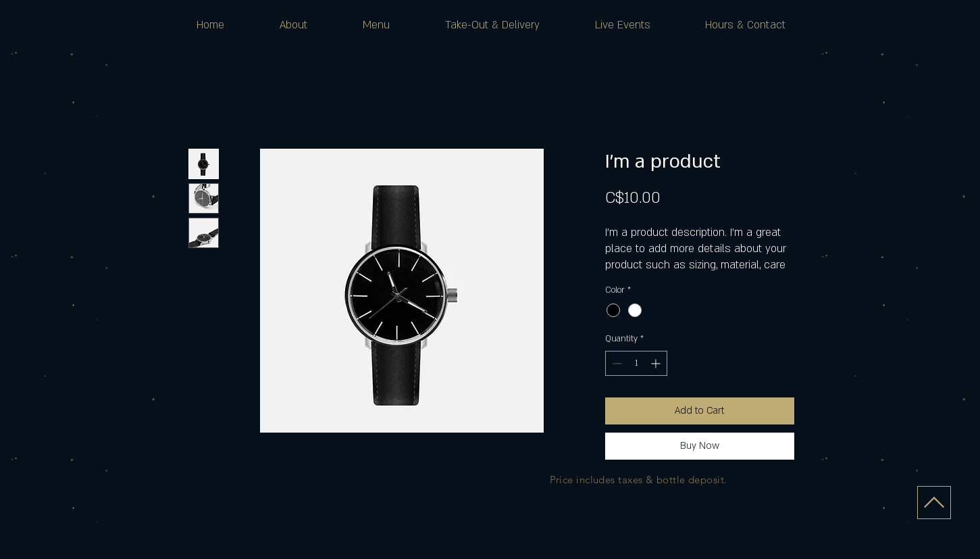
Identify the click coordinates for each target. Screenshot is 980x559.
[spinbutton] (636, 363)
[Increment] (657, 363)
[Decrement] (616, 363)
